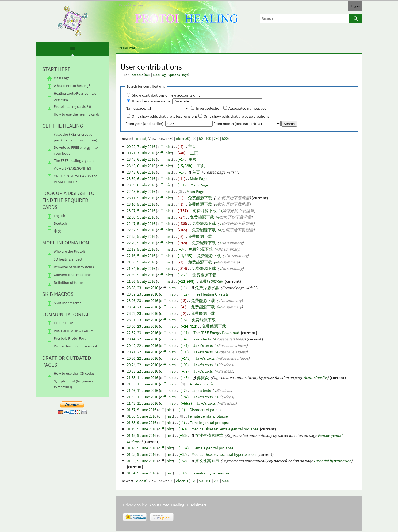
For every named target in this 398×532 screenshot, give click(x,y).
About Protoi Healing (167, 505)
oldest (141, 138)
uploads (174, 75)
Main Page (199, 179)
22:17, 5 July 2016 (141, 249)
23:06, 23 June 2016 (142, 301)
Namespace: (136, 108)
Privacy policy (135, 505)
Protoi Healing (131, 5)
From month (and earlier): (235, 123)
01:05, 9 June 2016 (141, 454)
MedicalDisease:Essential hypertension (224, 454)
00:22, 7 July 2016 (141, 146)
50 (201, 138)
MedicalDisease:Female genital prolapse (225, 429)
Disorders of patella (206, 410)
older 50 (183, 138)
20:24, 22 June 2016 (142, 365)
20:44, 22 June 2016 (142, 339)
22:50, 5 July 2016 (141, 217)
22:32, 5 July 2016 (141, 230)
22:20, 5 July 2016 (141, 243)
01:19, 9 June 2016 (141, 429)
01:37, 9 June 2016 (141, 410)
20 (194, 138)
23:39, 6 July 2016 (141, 179)
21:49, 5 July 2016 (141, 275)
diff (160, 146)
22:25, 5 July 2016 (141, 236)
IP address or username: (152, 101)
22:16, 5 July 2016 (141, 256)
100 (208, 138)
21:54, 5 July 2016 (141, 268)
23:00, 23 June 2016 (142, 326)
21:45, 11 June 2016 (142, 397)
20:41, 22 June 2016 (142, 352)
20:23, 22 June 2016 (142, 371)
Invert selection (209, 108)
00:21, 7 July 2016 (141, 153)
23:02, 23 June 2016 (142, 313)
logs (185, 75)
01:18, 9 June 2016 (141, 435)
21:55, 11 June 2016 (142, 378)
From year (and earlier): (145, 123)
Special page (127, 48)
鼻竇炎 (203, 378)
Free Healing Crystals (211, 294)
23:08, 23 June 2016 (142, 288)
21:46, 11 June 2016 (142, 390)
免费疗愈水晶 (211, 281)
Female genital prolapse (208, 416)
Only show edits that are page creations (236, 116)
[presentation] (72, 51)
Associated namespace (247, 108)
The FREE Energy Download (216, 333)
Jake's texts (201, 339)
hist (169, 146)
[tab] (73, 49)
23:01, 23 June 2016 (142, 320)
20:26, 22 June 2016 (142, 358)
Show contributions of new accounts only (166, 95)
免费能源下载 (200, 198)
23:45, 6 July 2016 (141, 159)
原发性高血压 (207, 461)
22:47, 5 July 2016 (141, 223)
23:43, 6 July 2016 (141, 172)
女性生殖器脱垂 (209, 435)
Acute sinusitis (315, 378)
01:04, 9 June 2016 (141, 473)
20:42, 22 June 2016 (142, 345)
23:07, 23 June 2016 (142, 294)
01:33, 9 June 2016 (141, 422)
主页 (192, 146)
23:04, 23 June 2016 (142, 307)
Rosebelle (136, 75)
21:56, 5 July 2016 (141, 262)
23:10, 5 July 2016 (141, 204)
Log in (355, 6)
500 (225, 138)
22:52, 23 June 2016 (142, 333)
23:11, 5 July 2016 (141, 198)
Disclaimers (197, 505)
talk (148, 75)
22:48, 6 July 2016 (141, 191)
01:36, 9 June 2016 (141, 416)
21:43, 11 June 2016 (142, 403)
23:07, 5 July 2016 (141, 211)
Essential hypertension (332, 461)
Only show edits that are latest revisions (164, 116)
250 (217, 138)
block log (159, 75)
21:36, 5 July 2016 (141, 281)
